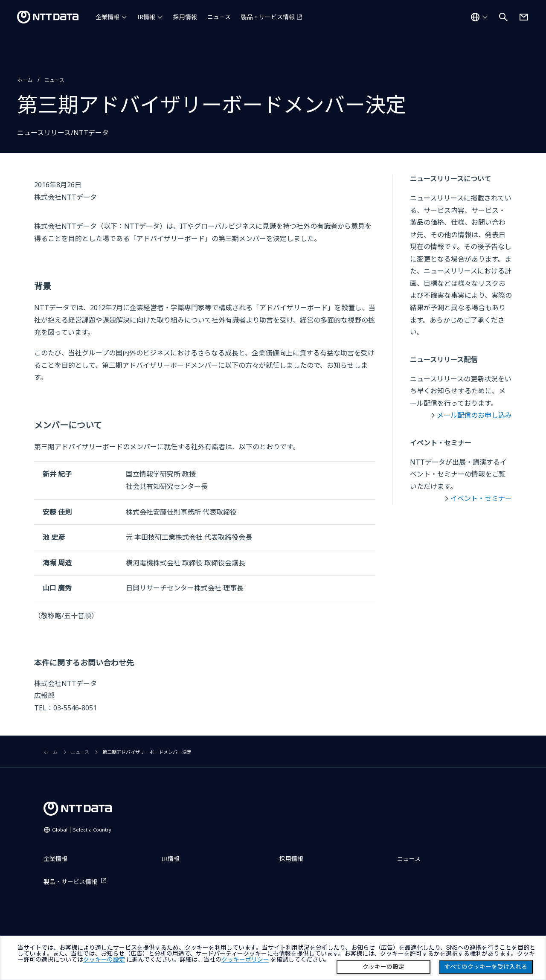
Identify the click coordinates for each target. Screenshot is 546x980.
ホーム (25, 80)
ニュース (219, 17)
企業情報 (107, 17)
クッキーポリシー (245, 960)
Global (82, 830)
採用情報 (185, 17)
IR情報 (146, 17)
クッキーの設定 (383, 967)
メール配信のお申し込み (474, 415)
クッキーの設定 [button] (104, 960)
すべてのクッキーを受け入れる (486, 967)
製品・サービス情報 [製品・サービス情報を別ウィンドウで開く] (268, 17)
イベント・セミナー (481, 498)
